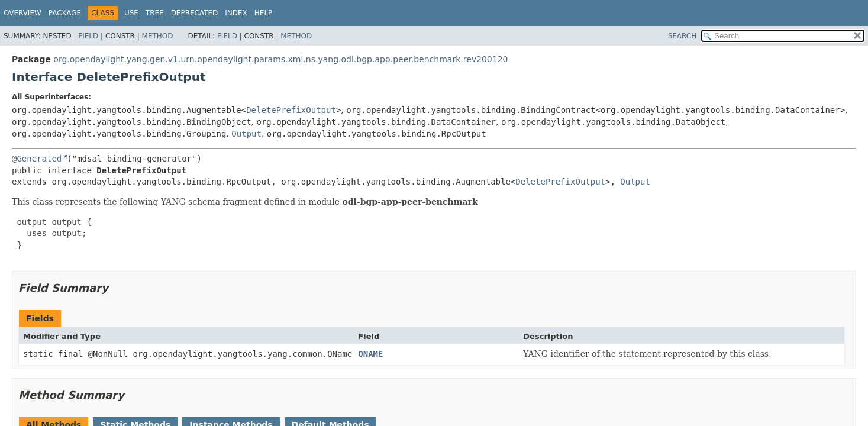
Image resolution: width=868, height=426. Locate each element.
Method (158, 36)
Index (236, 13)
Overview (22, 13)
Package (65, 13)
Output (246, 134)
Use (131, 13)
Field (88, 36)
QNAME (370, 354)
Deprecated (195, 13)
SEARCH (683, 36)
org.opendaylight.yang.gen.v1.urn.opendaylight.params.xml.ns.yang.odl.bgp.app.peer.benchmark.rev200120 (280, 59)
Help (264, 13)
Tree (155, 13)
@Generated (37, 159)
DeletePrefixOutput (291, 110)
